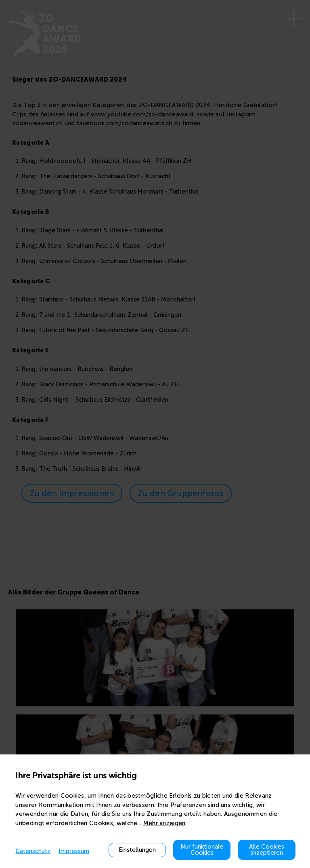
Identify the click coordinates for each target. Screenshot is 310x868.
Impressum (74, 851)
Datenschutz (33, 851)
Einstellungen (137, 850)
